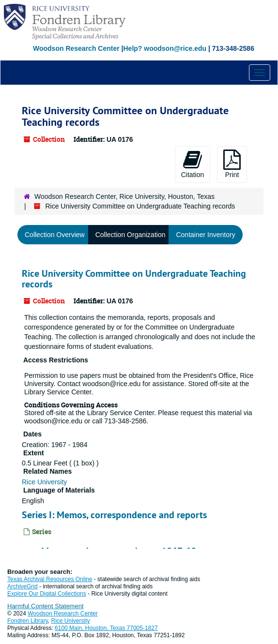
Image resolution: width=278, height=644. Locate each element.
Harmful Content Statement (46, 606)
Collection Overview (55, 235)
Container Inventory (205, 235)
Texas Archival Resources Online (50, 579)
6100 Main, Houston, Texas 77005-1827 (106, 628)
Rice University (44, 482)
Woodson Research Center (76, 48)
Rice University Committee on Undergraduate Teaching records (134, 279)
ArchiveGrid (23, 586)
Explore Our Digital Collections (47, 594)
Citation (193, 164)
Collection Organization (131, 235)
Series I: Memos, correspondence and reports (114, 515)
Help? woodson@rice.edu (165, 48)
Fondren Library (28, 621)
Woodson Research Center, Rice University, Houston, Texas (124, 196)
